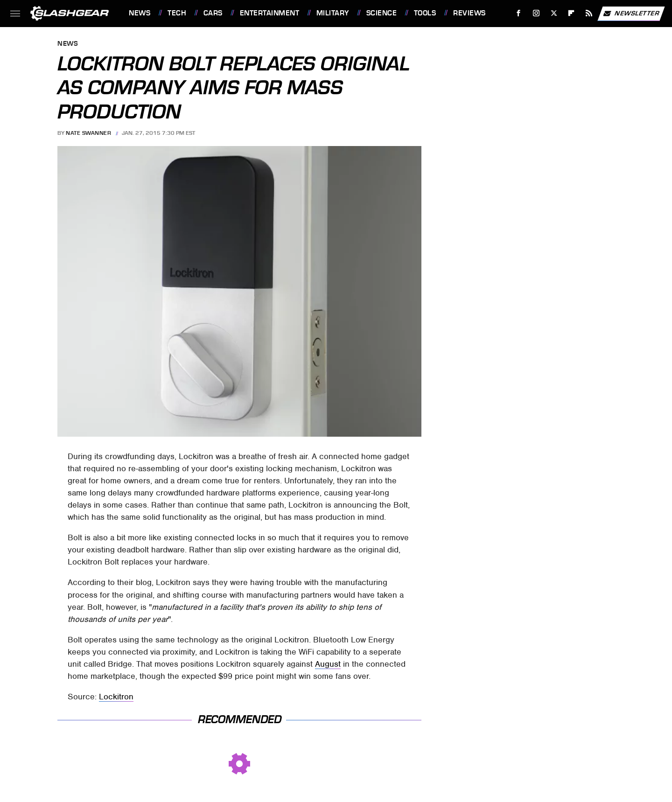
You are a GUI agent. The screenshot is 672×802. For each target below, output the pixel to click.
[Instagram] (536, 13)
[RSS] (589, 13)
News (140, 13)
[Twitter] (554, 13)
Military (333, 13)
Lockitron (116, 697)
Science (382, 13)
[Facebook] (519, 13)
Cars (213, 13)
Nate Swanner (88, 133)
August (328, 664)
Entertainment (270, 13)
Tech (177, 13)
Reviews (469, 13)
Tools (425, 13)
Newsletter (631, 14)
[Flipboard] (571, 13)
